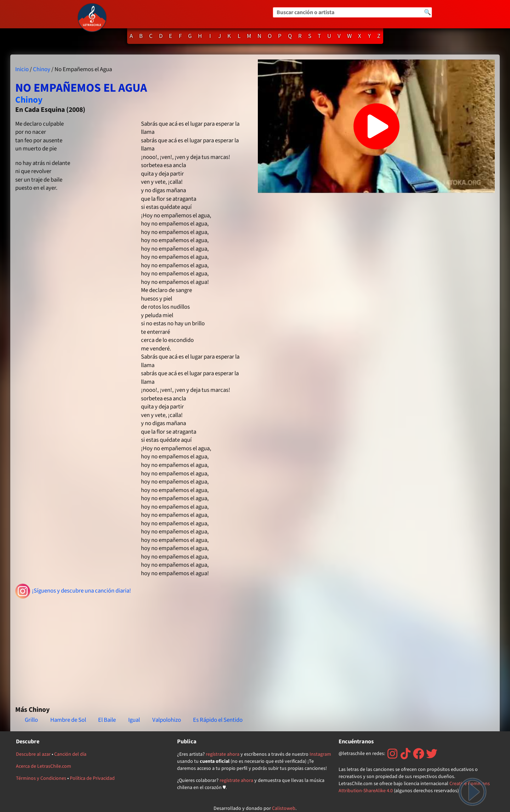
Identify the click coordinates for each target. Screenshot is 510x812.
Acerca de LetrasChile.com (44, 766)
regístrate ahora (223, 754)
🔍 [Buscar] (427, 12)
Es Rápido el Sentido (218, 720)
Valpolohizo (167, 720)
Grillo (31, 720)
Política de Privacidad (92, 778)
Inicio (22, 69)
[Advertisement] (134, 649)
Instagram (320, 754)
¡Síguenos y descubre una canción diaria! (73, 591)
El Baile (107, 720)
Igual (134, 720)
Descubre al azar (33, 754)
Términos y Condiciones (41, 778)
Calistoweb (284, 808)
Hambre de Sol (68, 720)
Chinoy (42, 69)
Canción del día (70, 754)
